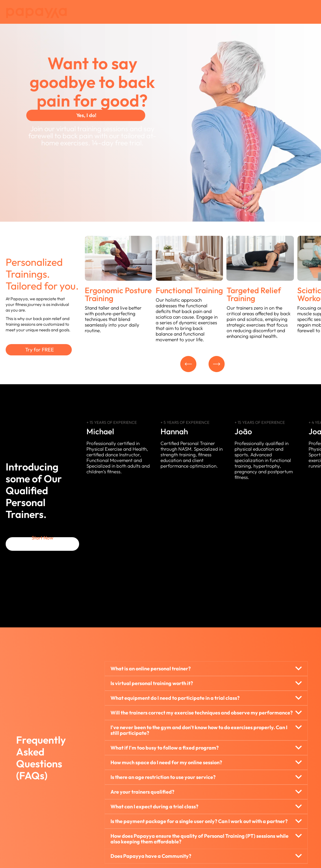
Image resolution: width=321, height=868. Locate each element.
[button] (189, 364)
